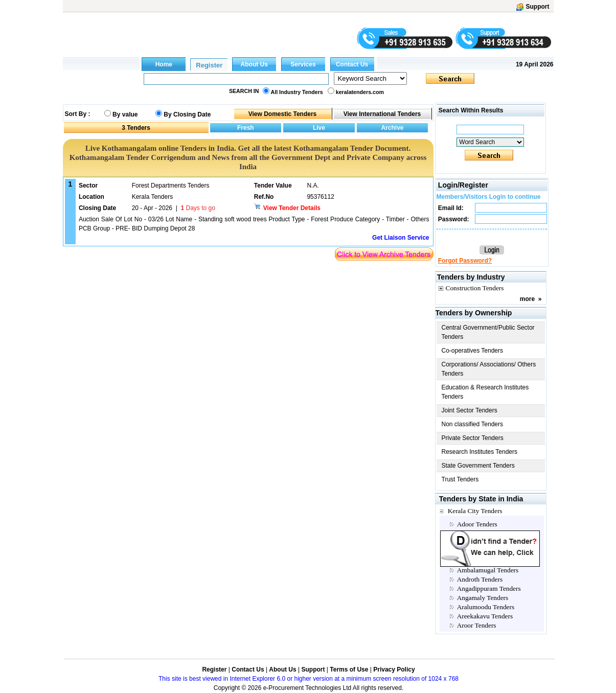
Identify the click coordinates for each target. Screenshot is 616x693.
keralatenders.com (360, 92)
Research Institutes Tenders (480, 452)
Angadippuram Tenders (489, 588)
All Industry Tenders (297, 92)
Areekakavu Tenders (485, 616)
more (527, 299)
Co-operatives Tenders (473, 351)
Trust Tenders (460, 479)
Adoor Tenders (477, 524)
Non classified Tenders (473, 424)
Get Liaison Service (401, 238)
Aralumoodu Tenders (486, 607)
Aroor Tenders (477, 625)
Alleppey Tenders (481, 552)
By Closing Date (187, 114)
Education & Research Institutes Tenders (485, 392)
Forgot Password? (465, 261)
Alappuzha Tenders (483, 533)
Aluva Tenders (477, 561)
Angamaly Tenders (483, 598)
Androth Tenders (480, 579)
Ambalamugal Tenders (488, 570)
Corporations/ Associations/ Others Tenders (489, 369)
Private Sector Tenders (473, 438)
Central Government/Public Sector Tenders (488, 332)
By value (125, 114)
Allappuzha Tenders (484, 542)
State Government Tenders (478, 466)
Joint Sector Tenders (470, 410)
